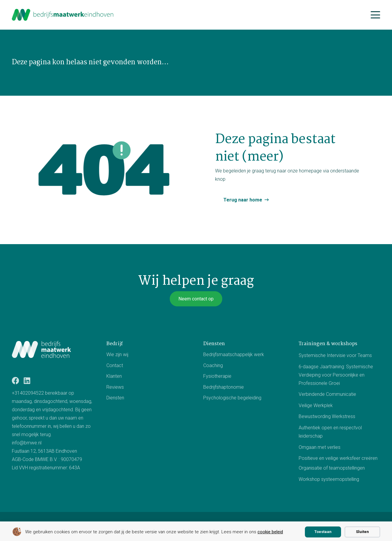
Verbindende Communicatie (327, 394)
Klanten (114, 376)
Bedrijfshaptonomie (224, 387)
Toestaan (323, 532)
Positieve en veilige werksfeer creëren (338, 458)
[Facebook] (16, 381)
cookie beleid (270, 532)
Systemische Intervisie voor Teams (335, 355)
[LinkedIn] (27, 381)
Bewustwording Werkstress (327, 417)
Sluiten (362, 532)
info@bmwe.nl (27, 443)
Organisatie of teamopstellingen (332, 468)
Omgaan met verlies (320, 447)
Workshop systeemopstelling (329, 479)
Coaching (213, 365)
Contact (115, 365)
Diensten (115, 398)
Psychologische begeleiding (232, 398)
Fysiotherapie (217, 376)
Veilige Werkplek (316, 405)
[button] (375, 15)
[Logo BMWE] (41, 349)
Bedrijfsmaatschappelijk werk (234, 354)
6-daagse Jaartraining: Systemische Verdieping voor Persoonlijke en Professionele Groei (336, 375)
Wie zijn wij (117, 354)
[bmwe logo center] (63, 15)
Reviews (115, 387)
